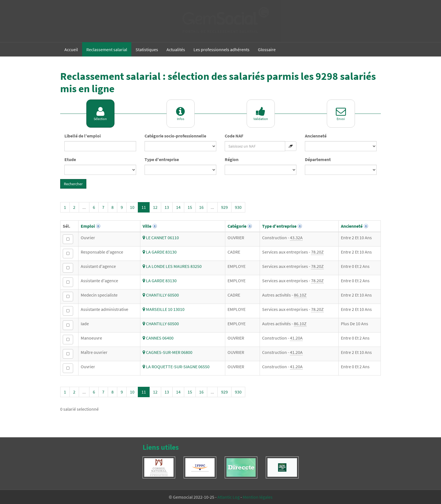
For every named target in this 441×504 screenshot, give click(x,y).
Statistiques (147, 49)
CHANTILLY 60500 (161, 295)
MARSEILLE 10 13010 (164, 309)
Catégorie (237, 226)
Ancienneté (316, 136)
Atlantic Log (229, 497)
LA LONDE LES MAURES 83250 (172, 266)
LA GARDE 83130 (160, 252)
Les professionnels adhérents (221, 49)
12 (155, 207)
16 (201, 207)
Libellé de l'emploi (83, 136)
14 (178, 207)
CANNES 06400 (158, 338)
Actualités (176, 49)
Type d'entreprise (162, 159)
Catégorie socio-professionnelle (175, 136)
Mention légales (258, 497)
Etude (70, 159)
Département (318, 159)
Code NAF (234, 136)
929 (224, 207)
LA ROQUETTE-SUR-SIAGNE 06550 (176, 367)
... (84, 207)
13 (167, 207)
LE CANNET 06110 (161, 238)
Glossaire (267, 49)
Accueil (71, 49)
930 (238, 207)
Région (232, 159)
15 (190, 207)
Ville (147, 226)
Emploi (88, 226)
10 (132, 207)
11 (144, 207)
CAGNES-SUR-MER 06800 (167, 352)
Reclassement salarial (107, 49)
